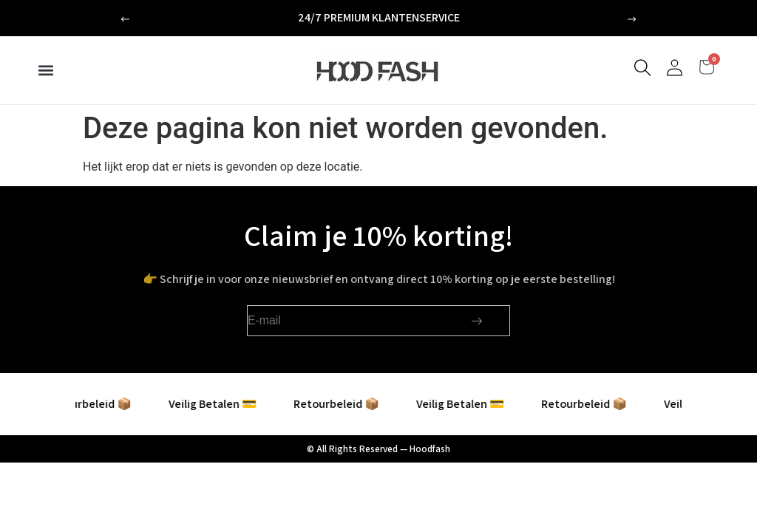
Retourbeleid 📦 (99, 404)
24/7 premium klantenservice (379, 17)
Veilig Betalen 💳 (223, 404)
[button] (125, 20)
